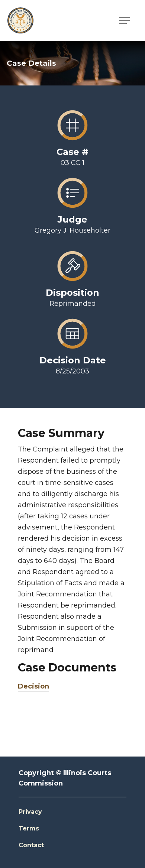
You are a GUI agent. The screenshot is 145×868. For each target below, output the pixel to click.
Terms (29, 828)
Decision (33, 686)
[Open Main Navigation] (125, 20)
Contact (31, 845)
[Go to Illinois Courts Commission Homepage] (20, 20)
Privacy (30, 812)
